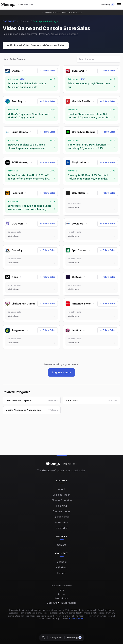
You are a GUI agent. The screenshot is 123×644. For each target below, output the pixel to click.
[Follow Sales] (48, 71)
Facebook (62, 562)
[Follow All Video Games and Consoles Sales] (37, 46)
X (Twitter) (62, 567)
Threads (62, 573)
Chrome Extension (62, 500)
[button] (119, 5)
